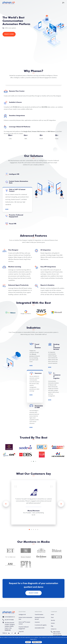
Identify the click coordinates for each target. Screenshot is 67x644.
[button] (31, 461)
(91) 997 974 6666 (58, 636)
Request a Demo (9, 34)
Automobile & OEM (40, 628)
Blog (52, 626)
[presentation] (6, 504)
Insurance (37, 622)
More (7, 209)
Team (52, 618)
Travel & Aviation (39, 615)
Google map (8, 630)
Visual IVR (21, 632)
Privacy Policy (37, 642)
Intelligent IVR (22, 615)
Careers (53, 623)
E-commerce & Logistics (41, 625)
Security (53, 620)
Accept (28, 642)
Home (52, 615)
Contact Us (54, 629)
